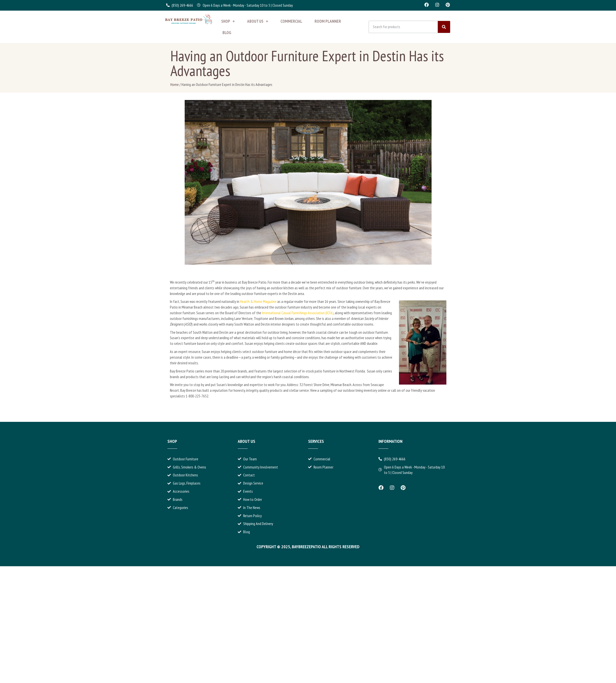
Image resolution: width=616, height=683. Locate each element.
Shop (228, 21)
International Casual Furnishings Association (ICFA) (298, 313)
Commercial (291, 21)
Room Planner (328, 21)
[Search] (444, 27)
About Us (258, 21)
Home (175, 84)
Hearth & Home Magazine (258, 301)
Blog (227, 33)
